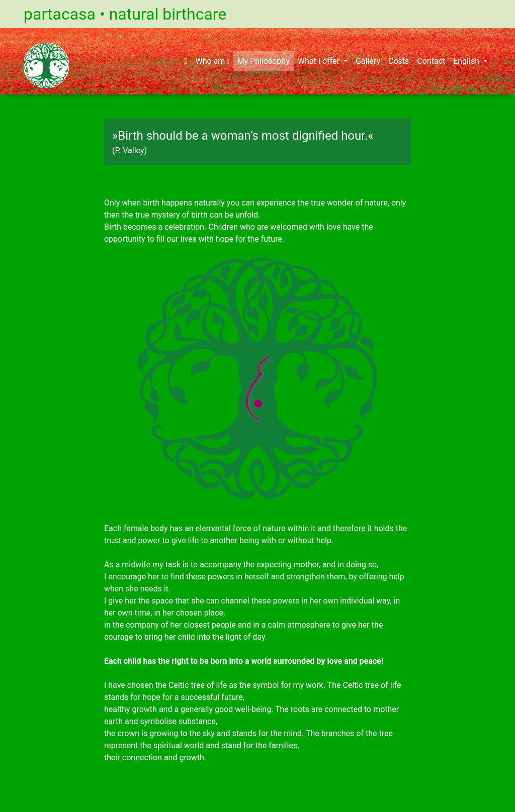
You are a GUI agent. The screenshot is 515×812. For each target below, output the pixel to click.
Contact (431, 61)
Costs (399, 61)
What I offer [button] (320, 61)
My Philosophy (264, 61)
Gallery (368, 61)
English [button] (467, 61)
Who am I (212, 61)
